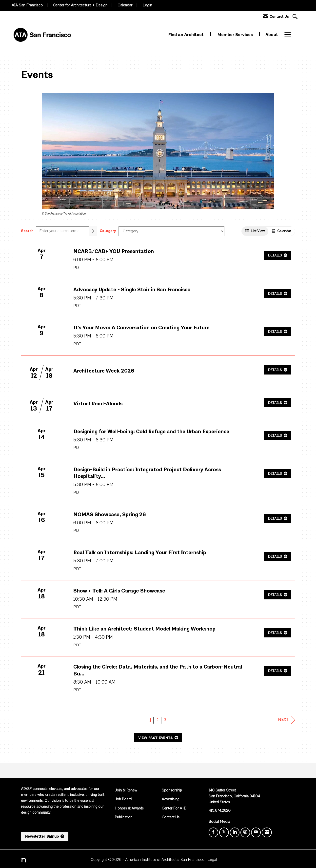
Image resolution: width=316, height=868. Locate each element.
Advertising (170, 799)
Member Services (236, 35)
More (290, 35)
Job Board (123, 799)
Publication (124, 818)
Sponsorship (172, 791)
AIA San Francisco (27, 5)
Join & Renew (126, 791)
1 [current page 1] (150, 720)
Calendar (125, 5)
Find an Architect (187, 35)
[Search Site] (296, 17)
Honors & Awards (129, 809)
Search (27, 231)
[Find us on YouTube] (256, 832)
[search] (93, 231)
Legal (212, 860)
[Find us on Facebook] (213, 832)
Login (147, 5)
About (272, 35)
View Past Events (156, 738)
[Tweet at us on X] (224, 832)
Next (286, 720)
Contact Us (171, 818)
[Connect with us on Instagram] (245, 832)
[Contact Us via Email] (267, 832)
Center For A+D (174, 809)
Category (108, 231)
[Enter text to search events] (62, 231)
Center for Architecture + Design (80, 5)
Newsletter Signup (42, 836)
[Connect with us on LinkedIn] (235, 832)
